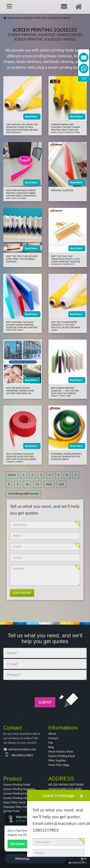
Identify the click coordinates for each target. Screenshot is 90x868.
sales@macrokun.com (22, 749)
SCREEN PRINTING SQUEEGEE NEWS (47, 18)
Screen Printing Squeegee (19, 789)
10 (27, 484)
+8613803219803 (22, 755)
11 (37, 484)
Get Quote (18, 844)
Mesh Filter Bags (59, 765)
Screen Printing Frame (17, 794)
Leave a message (58, 795)
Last (61, 484)
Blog (51, 747)
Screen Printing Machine (19, 798)
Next (49, 484)
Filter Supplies (57, 760)
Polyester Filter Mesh (17, 807)
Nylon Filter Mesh (15, 802)
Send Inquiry (22, 593)
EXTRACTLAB (11, 811)
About (52, 734)
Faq (51, 743)
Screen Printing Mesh (62, 756)
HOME (11, 18)
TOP (84, 78)
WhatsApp (22, 859)
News (20, 18)
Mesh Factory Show (61, 752)
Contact (53, 738)
